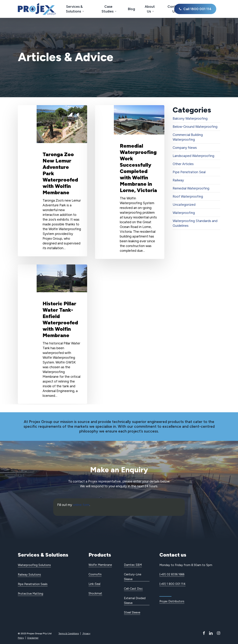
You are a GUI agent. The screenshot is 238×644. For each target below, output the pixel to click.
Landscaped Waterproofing (193, 156)
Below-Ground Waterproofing (195, 127)
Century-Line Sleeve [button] (133, 577)
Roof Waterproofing (188, 196)
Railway (178, 180)
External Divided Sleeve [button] (135, 601)
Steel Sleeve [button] (132, 612)
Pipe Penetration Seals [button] (33, 584)
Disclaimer (33, 638)
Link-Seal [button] (94, 584)
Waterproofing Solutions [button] (34, 565)
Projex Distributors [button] (172, 601)
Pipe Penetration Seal (189, 172)
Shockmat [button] (95, 593)
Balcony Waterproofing (190, 118)
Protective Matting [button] (30, 594)
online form (81, 505)
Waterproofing (184, 213)
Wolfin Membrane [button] (100, 565)
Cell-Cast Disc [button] (133, 589)
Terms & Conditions (69, 633)
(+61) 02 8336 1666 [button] (172, 574)
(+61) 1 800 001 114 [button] (172, 584)
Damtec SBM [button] (133, 565)
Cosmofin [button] (95, 574)
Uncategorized (184, 205)
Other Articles (183, 164)
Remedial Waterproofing (191, 188)
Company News (185, 148)
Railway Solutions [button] (29, 575)
